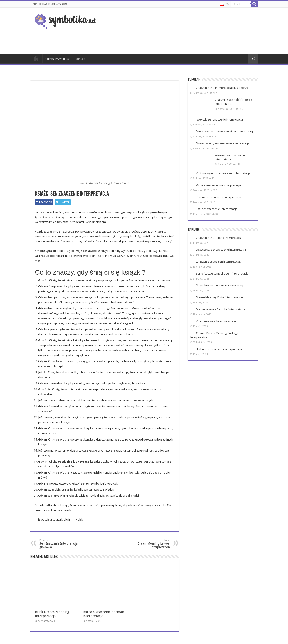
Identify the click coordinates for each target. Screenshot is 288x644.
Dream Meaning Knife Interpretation (219, 297)
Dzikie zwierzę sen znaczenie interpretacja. (223, 143)
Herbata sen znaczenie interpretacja (219, 349)
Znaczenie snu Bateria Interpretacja (219, 238)
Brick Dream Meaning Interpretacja (52, 574)
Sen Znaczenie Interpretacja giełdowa (62, 544)
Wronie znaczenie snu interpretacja (218, 185)
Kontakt (80, 59)
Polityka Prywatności (58, 59)
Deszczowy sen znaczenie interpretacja (221, 250)
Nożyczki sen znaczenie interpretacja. (220, 120)
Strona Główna (36, 58)
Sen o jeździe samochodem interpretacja (222, 274)
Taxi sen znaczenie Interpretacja (217, 209)
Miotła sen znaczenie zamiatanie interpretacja (225, 131)
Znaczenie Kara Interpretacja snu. (217, 321)
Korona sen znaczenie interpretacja (218, 197)
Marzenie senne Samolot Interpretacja (221, 309)
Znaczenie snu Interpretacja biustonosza (222, 88)
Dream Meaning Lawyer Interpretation (147, 544)
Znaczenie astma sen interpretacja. (218, 262)
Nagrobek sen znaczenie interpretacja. (221, 285)
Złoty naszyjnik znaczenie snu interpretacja (223, 173)
